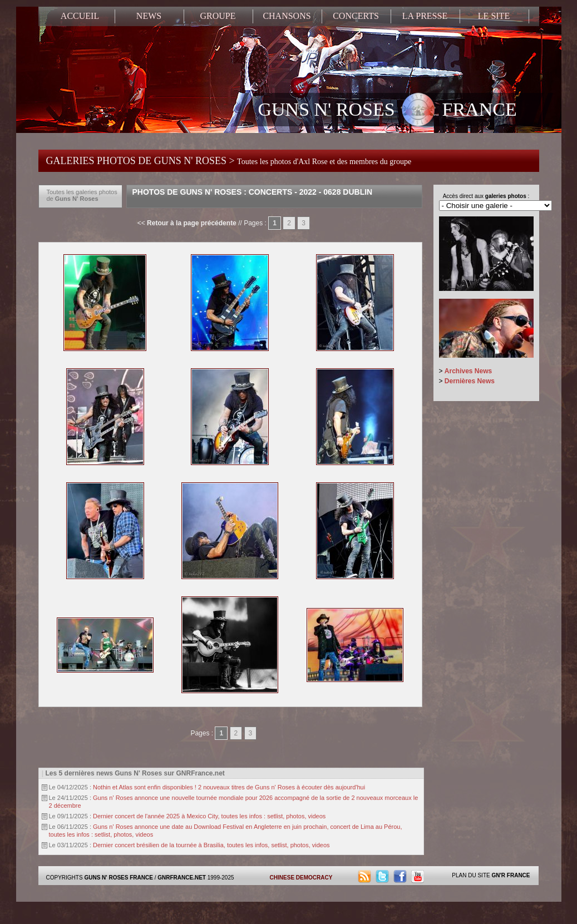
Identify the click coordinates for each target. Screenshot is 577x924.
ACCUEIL (80, 16)
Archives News (468, 371)
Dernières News (470, 381)
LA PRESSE (425, 16)
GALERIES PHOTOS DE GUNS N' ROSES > (229, 161)
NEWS (149, 16)
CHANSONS (287, 16)
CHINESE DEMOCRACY (301, 878)
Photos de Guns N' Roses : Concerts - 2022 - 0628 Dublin (253, 192)
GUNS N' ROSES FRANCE (388, 111)
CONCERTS (356, 16)
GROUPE (218, 16)
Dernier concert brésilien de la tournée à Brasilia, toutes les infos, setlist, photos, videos (211, 845)
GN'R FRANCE (511, 875)
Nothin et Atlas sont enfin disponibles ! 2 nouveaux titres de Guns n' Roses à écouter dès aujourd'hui (229, 787)
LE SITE (494, 16)
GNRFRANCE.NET (182, 878)
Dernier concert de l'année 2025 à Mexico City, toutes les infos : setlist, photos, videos (209, 816)
